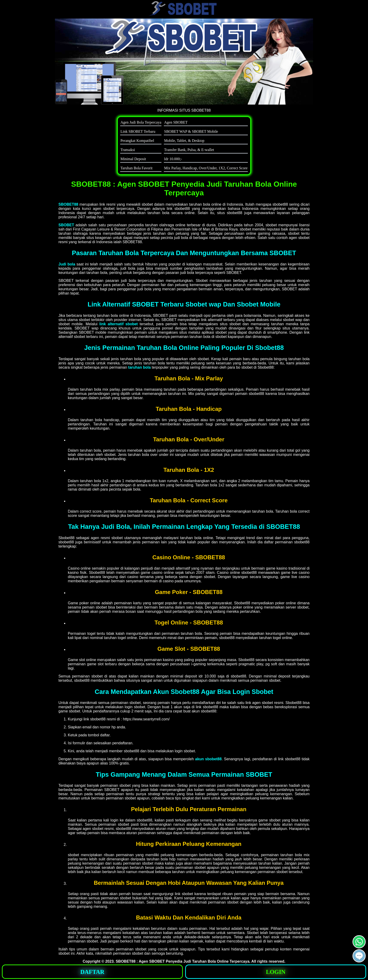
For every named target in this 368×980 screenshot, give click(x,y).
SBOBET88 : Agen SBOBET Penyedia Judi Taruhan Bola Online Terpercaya (183, 961)
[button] (359, 956)
